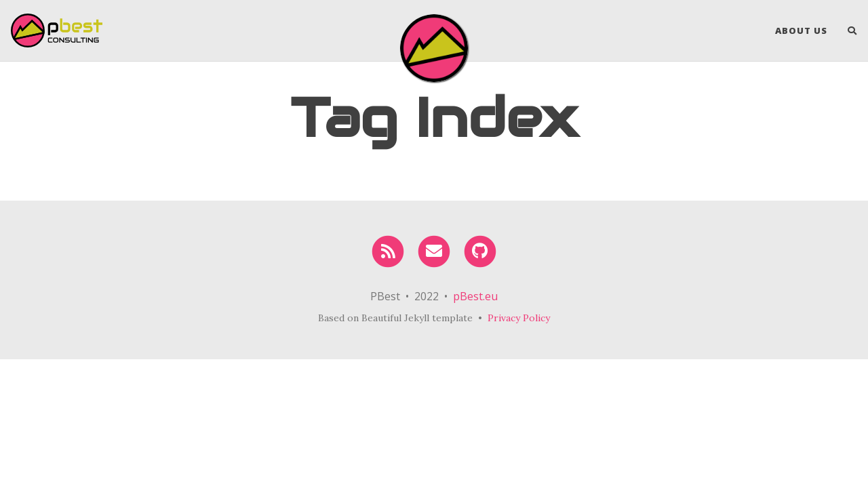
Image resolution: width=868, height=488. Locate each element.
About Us (801, 30)
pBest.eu (475, 296)
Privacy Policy (519, 318)
